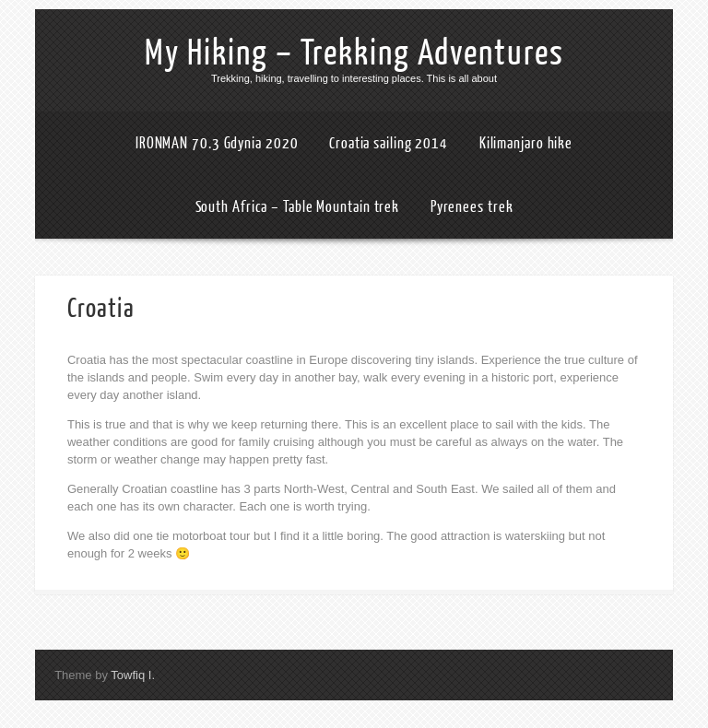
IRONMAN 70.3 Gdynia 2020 (217, 143)
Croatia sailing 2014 (389, 143)
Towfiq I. (133, 675)
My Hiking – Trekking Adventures (354, 53)
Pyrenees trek (472, 207)
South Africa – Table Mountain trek (298, 207)
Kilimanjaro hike (526, 143)
